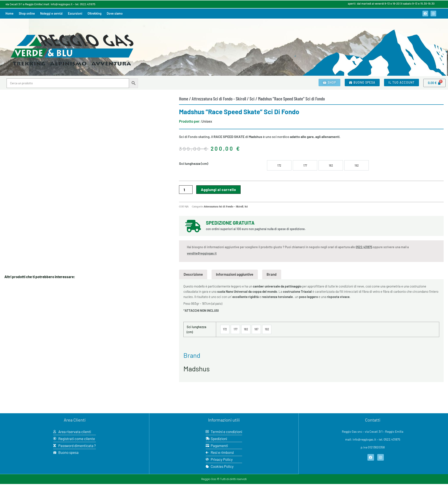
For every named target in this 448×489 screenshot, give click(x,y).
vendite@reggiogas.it (202, 253)
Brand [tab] (272, 274)
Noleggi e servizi (51, 13)
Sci (252, 99)
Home (9, 13)
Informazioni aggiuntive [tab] (235, 274)
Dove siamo (115, 13)
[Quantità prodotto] (186, 190)
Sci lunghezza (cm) (194, 163)
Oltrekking (95, 13)
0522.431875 (88, 4)
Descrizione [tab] (193, 274)
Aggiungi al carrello (218, 189)
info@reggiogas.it (62, 4)
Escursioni (75, 13)
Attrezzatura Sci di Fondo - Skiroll (219, 99)
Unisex (207, 121)
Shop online (27, 13)
